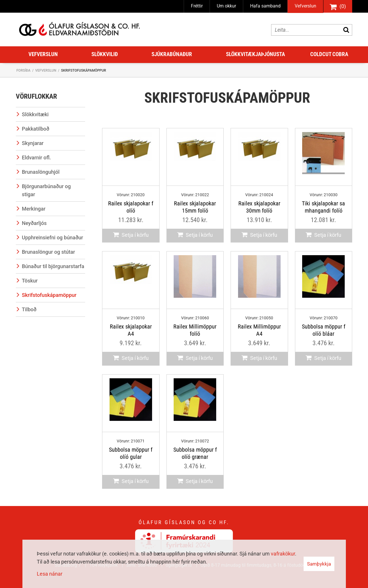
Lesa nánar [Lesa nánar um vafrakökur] (50, 574)
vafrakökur (283, 554)
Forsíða (23, 70)
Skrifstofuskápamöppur (84, 70)
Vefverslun (46, 70)
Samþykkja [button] (319, 564)
